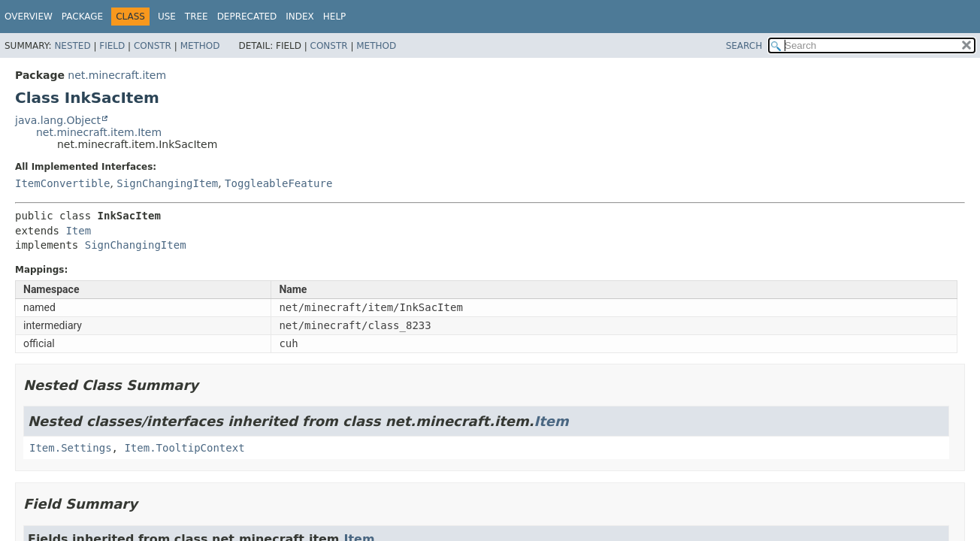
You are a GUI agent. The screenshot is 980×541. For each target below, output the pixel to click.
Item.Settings (71, 448)
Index (300, 17)
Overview (29, 17)
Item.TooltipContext (184, 448)
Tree (197, 17)
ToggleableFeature (278, 183)
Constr (153, 46)
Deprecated (247, 17)
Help (335, 17)
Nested (72, 46)
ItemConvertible (62, 183)
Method (200, 46)
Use (167, 17)
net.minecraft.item (117, 75)
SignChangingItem (167, 183)
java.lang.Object (58, 120)
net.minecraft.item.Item (99, 132)
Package (82, 17)
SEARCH (744, 46)
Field (112, 46)
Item (78, 231)
